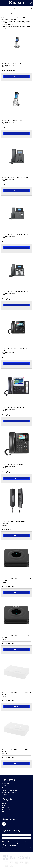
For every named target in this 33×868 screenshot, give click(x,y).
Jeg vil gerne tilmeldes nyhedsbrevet (15, 841)
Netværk (5, 803)
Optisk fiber (6, 808)
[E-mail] (16, 838)
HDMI (4, 812)
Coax (4, 805)
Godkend (17, 848)
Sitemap (5, 795)
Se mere (5, 814)
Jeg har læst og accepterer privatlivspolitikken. (13, 844)
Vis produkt (16, 77)
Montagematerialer (8, 810)
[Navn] (16, 835)
